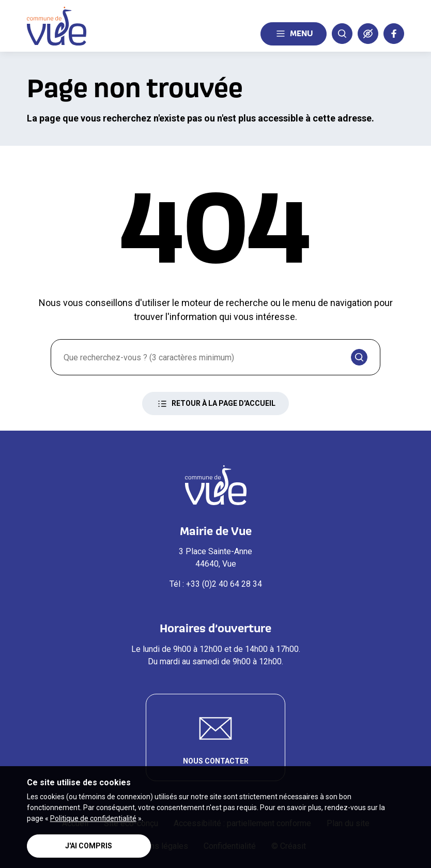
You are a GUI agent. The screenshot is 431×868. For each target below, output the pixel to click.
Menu (294, 34)
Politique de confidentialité (93, 818)
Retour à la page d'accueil (215, 404)
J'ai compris (89, 846)
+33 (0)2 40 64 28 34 (224, 584)
